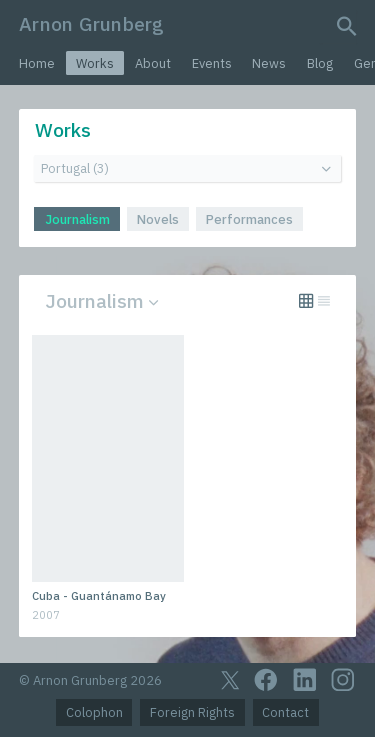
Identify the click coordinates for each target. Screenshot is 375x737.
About (153, 63)
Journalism (77, 219)
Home (37, 63)
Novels (158, 219)
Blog (320, 63)
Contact (285, 712)
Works (95, 63)
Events (212, 63)
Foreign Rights (192, 712)
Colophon (94, 712)
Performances (249, 219)
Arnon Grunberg (91, 23)
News (269, 63)
